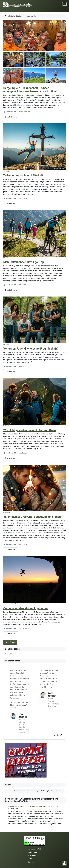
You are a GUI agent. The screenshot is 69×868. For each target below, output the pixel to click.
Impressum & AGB (34, 849)
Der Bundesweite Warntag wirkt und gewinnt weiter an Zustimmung (33, 806)
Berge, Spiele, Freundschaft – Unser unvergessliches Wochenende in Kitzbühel (30, 90)
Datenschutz (32, 852)
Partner (31, 859)
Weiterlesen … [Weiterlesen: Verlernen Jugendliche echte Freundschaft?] (11, 372)
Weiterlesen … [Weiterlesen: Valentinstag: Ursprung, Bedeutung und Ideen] (11, 550)
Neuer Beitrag (10, 642)
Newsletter (32, 856)
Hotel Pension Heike (22, 98)
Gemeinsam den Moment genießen (25, 608)
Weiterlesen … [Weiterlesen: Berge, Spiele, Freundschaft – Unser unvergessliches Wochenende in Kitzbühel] (11, 117)
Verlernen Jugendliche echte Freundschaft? (31, 349)
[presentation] (56, 735)
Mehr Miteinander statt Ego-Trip (24, 262)
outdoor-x (9, 654)
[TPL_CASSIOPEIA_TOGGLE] (64, 4)
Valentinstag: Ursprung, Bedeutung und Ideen (32, 517)
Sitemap (31, 862)
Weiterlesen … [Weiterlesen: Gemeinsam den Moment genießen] (11, 634)
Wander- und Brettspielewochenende (31, 95)
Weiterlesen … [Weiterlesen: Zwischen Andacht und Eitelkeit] (11, 203)
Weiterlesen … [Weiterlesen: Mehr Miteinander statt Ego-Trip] (11, 290)
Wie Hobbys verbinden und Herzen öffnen (30, 430)
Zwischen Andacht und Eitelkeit (23, 176)
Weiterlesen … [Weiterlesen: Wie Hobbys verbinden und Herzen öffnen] (11, 458)
